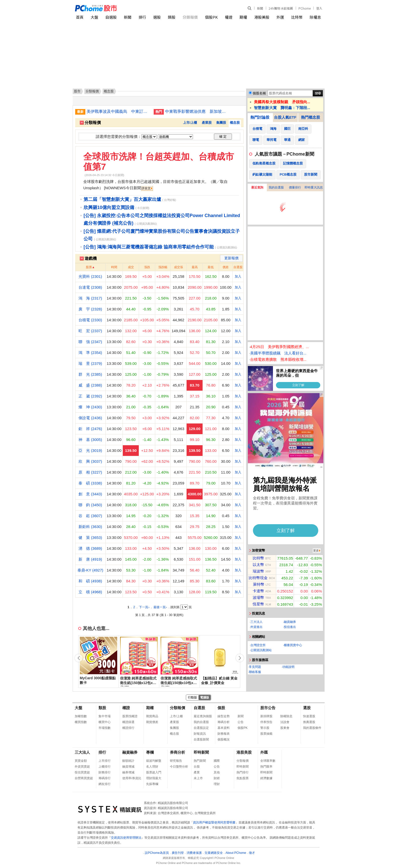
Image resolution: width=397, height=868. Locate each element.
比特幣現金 (258, 578)
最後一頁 (160, 607)
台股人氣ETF (285, 117)
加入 (238, 276)
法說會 (285, 722)
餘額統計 (128, 761)
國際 (217, 761)
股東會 (285, 728)
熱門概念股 (311, 117)
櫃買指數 (81, 722)
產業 (197, 772)
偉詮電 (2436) (90, 418)
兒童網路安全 (214, 853)
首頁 (80, 17)
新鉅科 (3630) (90, 527)
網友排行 (105, 784)
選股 (157, 17)
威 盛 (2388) (90, 385)
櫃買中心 (105, 722)
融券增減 (128, 772)
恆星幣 (258, 604)
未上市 (198, 778)
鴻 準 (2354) (90, 353)
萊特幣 (259, 584)
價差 (226, 267)
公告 (241, 722)
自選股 (111, 17)
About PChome (236, 853)
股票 (89, 267)
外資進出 (256, 627)
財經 (217, 778)
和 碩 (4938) (90, 581)
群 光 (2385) (90, 374)
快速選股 (309, 716)
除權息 (315, 17)
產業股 (207, 123)
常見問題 (255, 667)
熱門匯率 (266, 767)
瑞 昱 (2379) (90, 363)
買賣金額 (81, 761)
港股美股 (262, 17)
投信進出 (290, 627)
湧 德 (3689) (90, 548)
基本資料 (224, 728)
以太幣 (258, 565)
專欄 (150, 752)
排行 (142, 17)
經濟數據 (266, 778)
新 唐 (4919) (90, 559)
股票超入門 (154, 772)
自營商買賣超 (84, 778)
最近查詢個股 (203, 716)
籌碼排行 (105, 778)
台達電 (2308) (90, 287)
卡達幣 (258, 591)
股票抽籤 (266, 734)
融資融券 (290, 622)
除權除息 (286, 716)
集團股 (221, 123)
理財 (217, 784)
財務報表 (224, 734)
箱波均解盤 (154, 761)
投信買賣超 (82, 772)
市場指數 (105, 728)
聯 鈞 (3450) (90, 505)
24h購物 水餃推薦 (281, 8)
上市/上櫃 (190, 123)
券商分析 (177, 752)
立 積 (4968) (90, 592)
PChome (305, 8)
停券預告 (266, 722)
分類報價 (190, 17)
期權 (243, 17)
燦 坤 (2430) (90, 407)
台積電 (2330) (90, 320)
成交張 (178, 267)
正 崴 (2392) (90, 396)
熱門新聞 (200, 761)
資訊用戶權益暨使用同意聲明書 (214, 822)
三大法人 (256, 622)
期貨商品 (152, 716)
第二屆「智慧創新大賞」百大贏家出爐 (122, 199)
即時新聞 (201, 752)
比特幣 (297, 17)
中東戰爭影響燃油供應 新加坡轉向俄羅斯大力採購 (197, 111)
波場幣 (258, 597)
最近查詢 (257, 187)
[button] (240, 658)
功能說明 (288, 667)
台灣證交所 (258, 645)
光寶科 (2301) (90, 276)
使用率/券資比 (132, 778)
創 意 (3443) (90, 494)
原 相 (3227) (90, 472)
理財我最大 (154, 778)
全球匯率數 (268, 761)
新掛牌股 (266, 716)
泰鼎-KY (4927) (90, 570)
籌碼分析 (224, 722)
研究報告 (176, 761)
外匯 (280, 17)
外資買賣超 (82, 767)
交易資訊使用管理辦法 (126, 838)
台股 (197, 767)
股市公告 (268, 708)
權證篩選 (128, 722)
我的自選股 (276, 187)
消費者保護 (194, 853)
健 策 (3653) (90, 537)
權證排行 (128, 728)
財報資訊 (200, 734)
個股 (221, 708)
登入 (319, 8)
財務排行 (105, 772)
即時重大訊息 (314, 187)
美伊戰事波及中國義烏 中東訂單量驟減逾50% (118, 111)
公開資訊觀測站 (261, 650)
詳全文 (146, 188)
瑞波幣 (258, 571)
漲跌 (147, 267)
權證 (229, 17)
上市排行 (105, 761)
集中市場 (105, 716)
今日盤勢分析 (179, 767)
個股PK (211, 17)
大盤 (94, 17)
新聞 (260, 8)
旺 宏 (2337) (90, 331)
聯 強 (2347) (90, 342)
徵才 (252, 853)
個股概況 (224, 739)
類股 (172, 17)
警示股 (265, 728)
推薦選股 (309, 722)
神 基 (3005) (90, 440)
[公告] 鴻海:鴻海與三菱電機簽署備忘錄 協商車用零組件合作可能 (149, 247)
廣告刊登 (178, 853)
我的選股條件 (312, 728)
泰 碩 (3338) (90, 483)
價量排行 (295, 187)
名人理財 (152, 767)
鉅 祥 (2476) (90, 429)
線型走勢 (224, 716)
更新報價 (231, 258)
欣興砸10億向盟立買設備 (109, 207)
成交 (131, 267)
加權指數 (81, 716)
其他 (217, 772)
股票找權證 (130, 716)
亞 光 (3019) (90, 450)
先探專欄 (152, 784)
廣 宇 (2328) (90, 309)
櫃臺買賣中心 (293, 645)
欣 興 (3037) (90, 461)
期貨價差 (152, 722)
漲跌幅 (163, 267)
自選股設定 (201, 728)
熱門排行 (243, 772)
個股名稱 (259, 93)
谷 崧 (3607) (90, 516)
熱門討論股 (260, 117)
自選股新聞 (201, 739)
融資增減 (128, 767)
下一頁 (144, 607)
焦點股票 (243, 778)
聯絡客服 (255, 672)
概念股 (235, 123)
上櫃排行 (105, 767)
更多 (316, 551)
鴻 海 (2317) (90, 298)
